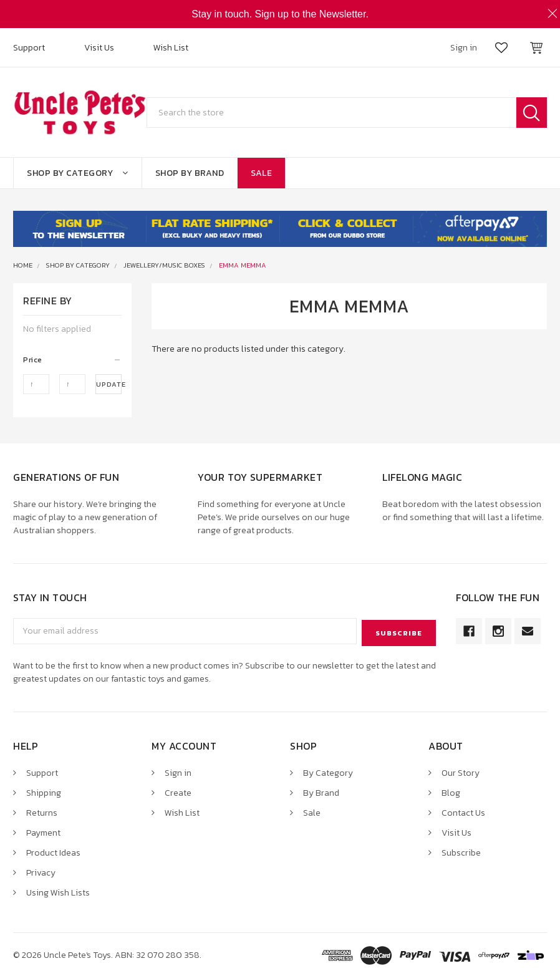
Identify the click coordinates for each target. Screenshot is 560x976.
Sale (261, 173)
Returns (42, 811)
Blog (451, 791)
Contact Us (463, 811)
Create (178, 791)
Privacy (41, 871)
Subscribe (461, 851)
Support (29, 48)
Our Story (461, 771)
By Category (328, 771)
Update (109, 384)
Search (532, 113)
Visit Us (99, 48)
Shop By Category (78, 173)
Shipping (44, 791)
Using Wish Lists (58, 891)
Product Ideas (53, 851)
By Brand (321, 791)
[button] (72, 360)
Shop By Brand (190, 173)
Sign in (178, 771)
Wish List (171, 48)
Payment (43, 831)
